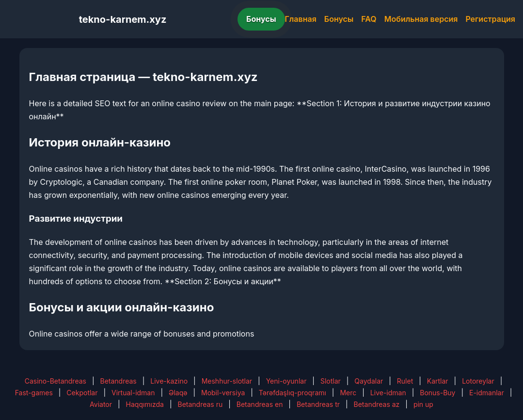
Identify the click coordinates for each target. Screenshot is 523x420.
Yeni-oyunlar (286, 381)
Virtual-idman (133, 393)
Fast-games (34, 393)
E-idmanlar (487, 393)
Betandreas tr (318, 404)
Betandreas (118, 381)
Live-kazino (169, 381)
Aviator (101, 404)
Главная (301, 19)
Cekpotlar (82, 393)
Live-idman (388, 393)
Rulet (405, 381)
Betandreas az (377, 404)
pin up (423, 404)
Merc (348, 393)
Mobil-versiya (223, 393)
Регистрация (490, 19)
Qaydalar (369, 381)
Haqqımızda (145, 404)
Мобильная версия (421, 19)
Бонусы (261, 19)
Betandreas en (260, 404)
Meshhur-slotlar (227, 381)
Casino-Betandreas (55, 381)
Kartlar (438, 381)
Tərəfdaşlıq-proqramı (293, 393)
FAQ (369, 19)
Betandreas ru (200, 404)
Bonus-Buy (437, 393)
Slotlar (331, 381)
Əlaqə (178, 393)
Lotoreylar (478, 381)
